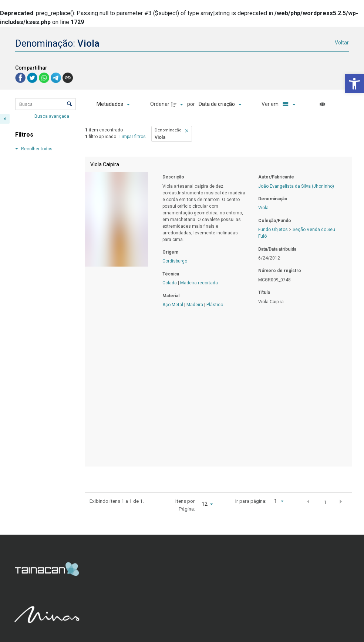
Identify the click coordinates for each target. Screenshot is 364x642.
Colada (170, 283)
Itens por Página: (185, 505)
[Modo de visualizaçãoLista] (288, 104)
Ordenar (160, 104)
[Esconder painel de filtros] (5, 119)
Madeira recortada (199, 283)
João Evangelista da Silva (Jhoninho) (296, 186)
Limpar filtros (133, 137)
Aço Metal (173, 305)
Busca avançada (52, 116)
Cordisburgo (175, 261)
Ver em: (271, 104)
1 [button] (325, 502)
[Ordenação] (220, 104)
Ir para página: (251, 501)
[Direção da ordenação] (178, 104)
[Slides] (324, 104)
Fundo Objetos (273, 230)
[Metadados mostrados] (113, 104)
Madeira (195, 305)
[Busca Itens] (45, 104)
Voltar (342, 43)
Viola (263, 208)
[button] (354, 84)
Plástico (215, 305)
